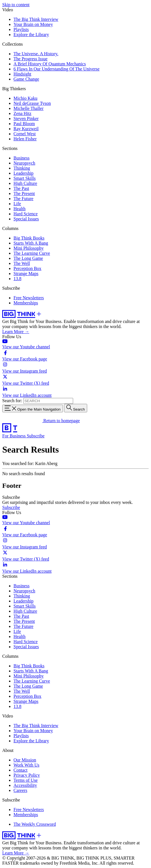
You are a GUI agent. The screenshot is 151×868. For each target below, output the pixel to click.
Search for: (12, 401)
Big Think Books (29, 238)
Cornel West (25, 134)
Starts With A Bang (31, 243)
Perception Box (27, 268)
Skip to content (16, 5)
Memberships (26, 303)
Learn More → (16, 332)
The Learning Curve (32, 253)
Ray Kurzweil (26, 129)
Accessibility (25, 785)
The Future (23, 199)
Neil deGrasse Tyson (32, 103)
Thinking (22, 168)
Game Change (26, 79)
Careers (20, 790)
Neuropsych (24, 163)
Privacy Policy (27, 775)
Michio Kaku (25, 98)
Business (22, 158)
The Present (24, 193)
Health (20, 209)
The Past (21, 188)
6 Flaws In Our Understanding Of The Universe (57, 69)
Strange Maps (26, 274)
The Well (22, 263)
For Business (14, 436)
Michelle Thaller (29, 108)
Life (17, 204)
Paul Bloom (24, 124)
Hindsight (22, 74)
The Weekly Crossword (35, 824)
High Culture (25, 183)
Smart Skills (25, 178)
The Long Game (28, 258)
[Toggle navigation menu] (33, 408)
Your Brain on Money (33, 24)
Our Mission (25, 760)
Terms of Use (26, 780)
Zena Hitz (22, 113)
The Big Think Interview (36, 19)
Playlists (21, 29)
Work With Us (26, 765)
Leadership (23, 173)
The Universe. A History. (36, 54)
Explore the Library (31, 35)
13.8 (17, 279)
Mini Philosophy (29, 248)
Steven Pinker (26, 119)
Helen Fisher (25, 139)
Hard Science (26, 214)
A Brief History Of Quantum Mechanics (50, 64)
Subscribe (36, 436)
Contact (21, 770)
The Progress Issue (31, 59)
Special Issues (26, 219)
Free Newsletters (29, 298)
